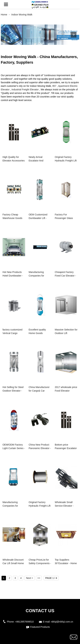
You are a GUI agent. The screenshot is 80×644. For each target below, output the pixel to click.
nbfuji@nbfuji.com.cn (62, 622)
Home (4, 15)
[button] (6, 4)
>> (39, 578)
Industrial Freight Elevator (25, 90)
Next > (30, 578)
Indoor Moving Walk (22, 15)
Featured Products (40, 627)
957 (54, 86)
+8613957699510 (24, 622)
